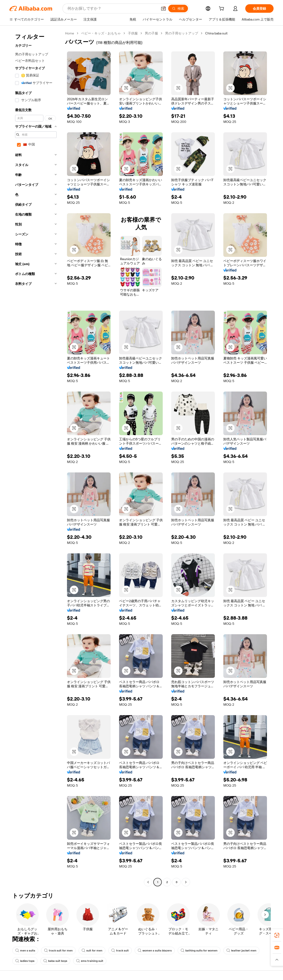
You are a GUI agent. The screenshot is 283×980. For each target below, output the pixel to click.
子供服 (133, 33)
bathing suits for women (199, 951)
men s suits (25, 951)
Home (70, 33)
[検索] (178, 8)
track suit (120, 951)
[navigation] (36, 458)
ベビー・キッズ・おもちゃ (101, 33)
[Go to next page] (186, 882)
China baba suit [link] (216, 33)
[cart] (222, 9)
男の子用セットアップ (182, 33)
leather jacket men (241, 951)
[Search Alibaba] (112, 8)
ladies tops (25, 961)
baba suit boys (55, 961)
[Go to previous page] (148, 882)
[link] (277, 935)
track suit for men (58, 951)
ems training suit (90, 961)
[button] (163, 8)
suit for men (92, 951)
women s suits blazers (155, 951)
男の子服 (151, 33)
